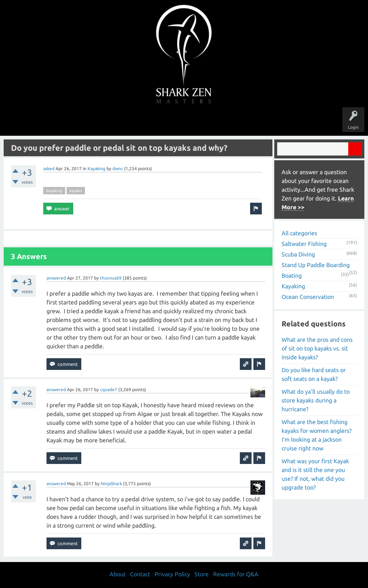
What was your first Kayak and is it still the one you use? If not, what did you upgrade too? (315, 474)
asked (49, 168)
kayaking (54, 191)
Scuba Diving (298, 254)
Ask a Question (215, 121)
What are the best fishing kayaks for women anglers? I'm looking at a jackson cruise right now (317, 435)
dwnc (118, 168)
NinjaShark (111, 484)
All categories (299, 233)
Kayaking (96, 168)
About (246, 121)
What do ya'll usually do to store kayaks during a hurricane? (316, 400)
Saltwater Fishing (304, 244)
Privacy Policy (172, 574)
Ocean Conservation (308, 297)
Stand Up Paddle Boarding (316, 265)
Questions (103, 121)
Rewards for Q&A (236, 574)
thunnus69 (111, 278)
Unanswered (133, 121)
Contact (140, 574)
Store (268, 121)
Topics (161, 121)
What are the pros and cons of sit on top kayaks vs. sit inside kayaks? (317, 348)
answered (56, 278)
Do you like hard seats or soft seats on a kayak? (314, 374)
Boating (292, 276)
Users (184, 121)
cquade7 (109, 389)
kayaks (76, 191)
